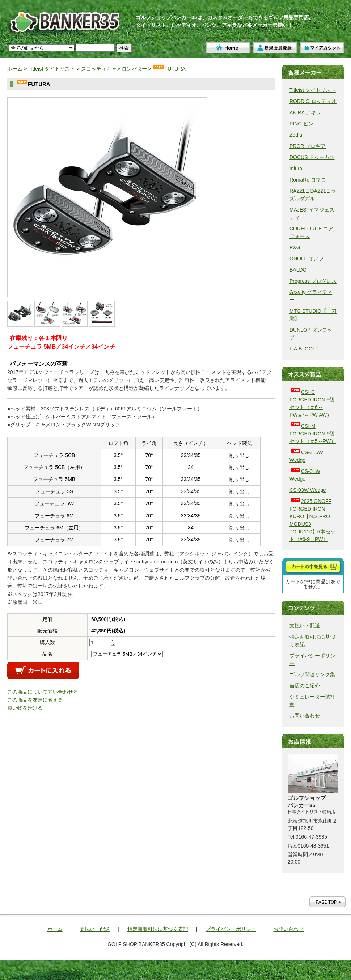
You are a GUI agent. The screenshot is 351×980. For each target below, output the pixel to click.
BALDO (298, 270)
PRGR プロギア (308, 146)
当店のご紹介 (305, 686)
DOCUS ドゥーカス (312, 157)
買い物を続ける (25, 708)
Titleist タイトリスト (52, 69)
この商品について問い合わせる (43, 692)
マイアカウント (322, 48)
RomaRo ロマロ (308, 180)
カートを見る (313, 566)
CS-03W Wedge (308, 490)
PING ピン (301, 124)
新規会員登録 (275, 48)
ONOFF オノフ (307, 259)
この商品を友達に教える (35, 700)
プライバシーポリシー (231, 929)
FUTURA (169, 69)
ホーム (228, 48)
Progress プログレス (313, 281)
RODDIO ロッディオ (313, 101)
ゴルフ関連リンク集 (312, 674)
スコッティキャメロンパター (114, 69)
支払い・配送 (305, 626)
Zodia (296, 135)
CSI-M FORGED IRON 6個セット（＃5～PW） (313, 434)
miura (296, 169)
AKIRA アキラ (305, 112)
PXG (295, 247)
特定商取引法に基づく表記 (158, 929)
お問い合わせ (305, 716)
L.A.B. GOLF (304, 349)
